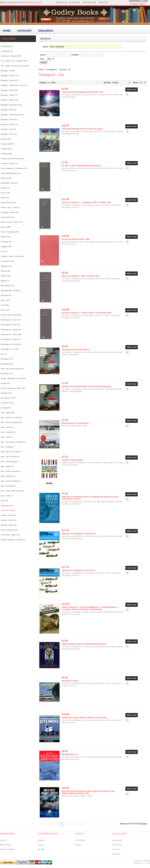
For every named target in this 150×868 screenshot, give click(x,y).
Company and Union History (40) (12, 158)
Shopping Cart (89, 2)
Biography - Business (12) (10, 75)
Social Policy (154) (7, 403)
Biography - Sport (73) (8, 129)
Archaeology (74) (7, 51)
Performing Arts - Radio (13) (11, 339)
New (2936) (5, 305)
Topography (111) (7, 505)
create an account (34, 2)
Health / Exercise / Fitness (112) (12, 222)
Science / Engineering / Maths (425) (13, 388)
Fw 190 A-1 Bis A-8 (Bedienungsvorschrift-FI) (81, 166)
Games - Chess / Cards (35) (10, 207)
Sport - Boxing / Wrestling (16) (11, 422)
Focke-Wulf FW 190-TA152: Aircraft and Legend (82, 129)
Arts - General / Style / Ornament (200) (14, 61)
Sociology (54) (6, 408)
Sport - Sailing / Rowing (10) (11, 471)
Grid (53, 83)
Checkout (103, 2)
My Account (74, 2)
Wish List (116, 849)
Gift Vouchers (80, 840)
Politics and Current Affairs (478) (12, 369)
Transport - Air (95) (8, 510)
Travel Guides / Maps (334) (10, 535)
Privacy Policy (5, 845)
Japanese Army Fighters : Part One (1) (78, 534)
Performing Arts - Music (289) (11, 334)
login (22, 2)
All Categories (51, 70)
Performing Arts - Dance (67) (11, 320)
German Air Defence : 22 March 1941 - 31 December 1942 (86, 313)
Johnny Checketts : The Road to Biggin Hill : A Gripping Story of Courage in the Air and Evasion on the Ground (90, 608)
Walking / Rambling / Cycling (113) (13, 540)
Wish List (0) (61, 2)
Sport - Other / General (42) (10, 457)
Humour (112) (6, 237)
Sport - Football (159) (8, 432)
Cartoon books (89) (7, 144)
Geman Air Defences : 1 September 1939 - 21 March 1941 (86, 202)
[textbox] (59, 55)
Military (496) (6, 276)
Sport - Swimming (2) (8, 486)
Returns (40, 845)
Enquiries (46, 31)
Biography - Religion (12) (10, 124)
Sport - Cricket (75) (7, 427)
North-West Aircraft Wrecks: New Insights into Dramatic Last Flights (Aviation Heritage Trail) (88, 792)
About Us (4, 840)
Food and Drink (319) (8, 202)
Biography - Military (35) (9, 100)
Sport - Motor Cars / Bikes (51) (11, 452)
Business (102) (6, 139)
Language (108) (6, 246)
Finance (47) (5, 198)
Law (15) (4, 251)
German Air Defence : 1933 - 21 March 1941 (80, 276)
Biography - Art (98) (8, 71)
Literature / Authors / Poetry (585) (12, 256)
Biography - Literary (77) (9, 95)
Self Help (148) (6, 393)
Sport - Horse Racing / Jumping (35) (13, 442)
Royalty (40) (5, 383)
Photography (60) (7, 364)
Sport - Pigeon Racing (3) (9, 461)
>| (81, 824)
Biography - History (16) (9, 90)
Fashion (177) (5, 188)
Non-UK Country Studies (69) (11, 315)
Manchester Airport (70, 681)
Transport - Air (65, 70)
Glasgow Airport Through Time (75, 423)
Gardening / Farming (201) (10, 212)
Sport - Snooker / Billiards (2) (11, 481)
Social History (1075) (8, 398)
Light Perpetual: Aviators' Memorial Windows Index (84, 644)
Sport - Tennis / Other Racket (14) (12, 491)
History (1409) (6, 227)
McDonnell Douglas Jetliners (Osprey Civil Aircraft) (84, 718)
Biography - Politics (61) (9, 119)
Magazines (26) (6, 266)
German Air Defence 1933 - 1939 (76, 239)
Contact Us (42, 840)
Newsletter (116, 854)
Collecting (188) (6, 154)
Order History (118, 845)
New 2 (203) (5, 310)
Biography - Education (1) (10, 80)
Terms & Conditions (7, 849)
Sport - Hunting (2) (7, 447)
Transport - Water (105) (9, 525)
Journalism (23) (6, 242)
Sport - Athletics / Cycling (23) (11, 417)
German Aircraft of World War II (75, 350)
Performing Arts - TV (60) (10, 349)
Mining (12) (5, 281)
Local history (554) (7, 261)
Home (7, 31)
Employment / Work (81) (9, 183)
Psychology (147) (7, 373)
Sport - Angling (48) (8, 413)
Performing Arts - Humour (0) (11, 329)
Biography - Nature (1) (8, 110)
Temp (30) (4, 500)
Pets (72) (4, 354)
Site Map (41, 849)
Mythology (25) (6, 295)
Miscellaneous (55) (7, 286)
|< (41, 824)
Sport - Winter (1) (7, 496)
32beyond (146, 861)
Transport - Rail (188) (8, 515)
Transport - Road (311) (8, 520)
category (25, 31)
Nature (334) (5, 300)
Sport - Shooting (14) (8, 476)
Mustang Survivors (70, 754)
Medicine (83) (6, 271)
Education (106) (6, 178)
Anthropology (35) (7, 46)
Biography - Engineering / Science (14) (14, 85)
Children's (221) (6, 149)
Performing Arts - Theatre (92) (11, 344)
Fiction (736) (5, 193)
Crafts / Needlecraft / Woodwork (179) (14, 168)
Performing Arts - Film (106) (11, 325)
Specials (78, 845)
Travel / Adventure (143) (9, 530)
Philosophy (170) (7, 359)
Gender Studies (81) (8, 217)
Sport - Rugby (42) (7, 466)
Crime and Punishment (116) (10, 173)
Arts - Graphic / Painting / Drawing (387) (15, 66)
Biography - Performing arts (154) (12, 115)
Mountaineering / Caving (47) (11, 290)
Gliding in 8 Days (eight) (72, 460)
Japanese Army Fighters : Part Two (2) (78, 570)
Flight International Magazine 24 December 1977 (83, 92)
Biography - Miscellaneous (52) (11, 105)
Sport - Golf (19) (6, 437)
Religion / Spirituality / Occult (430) (13, 378)
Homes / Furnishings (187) (10, 232)
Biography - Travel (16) (9, 134)
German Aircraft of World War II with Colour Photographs (87, 386)
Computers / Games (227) (9, 163)
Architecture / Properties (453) (11, 56)
